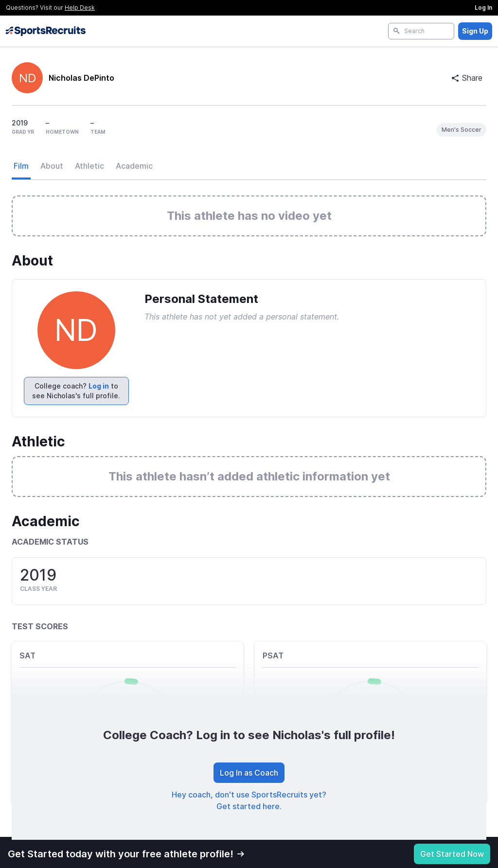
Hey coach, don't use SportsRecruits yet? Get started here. (249, 800)
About (52, 166)
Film (21, 166)
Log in (99, 386)
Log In (483, 8)
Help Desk (80, 8)
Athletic (89, 166)
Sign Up (475, 31)
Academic (134, 166)
